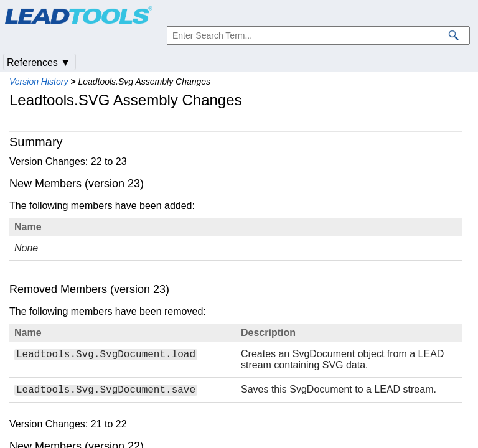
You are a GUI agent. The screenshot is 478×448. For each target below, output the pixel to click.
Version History (39, 82)
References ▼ (39, 63)
